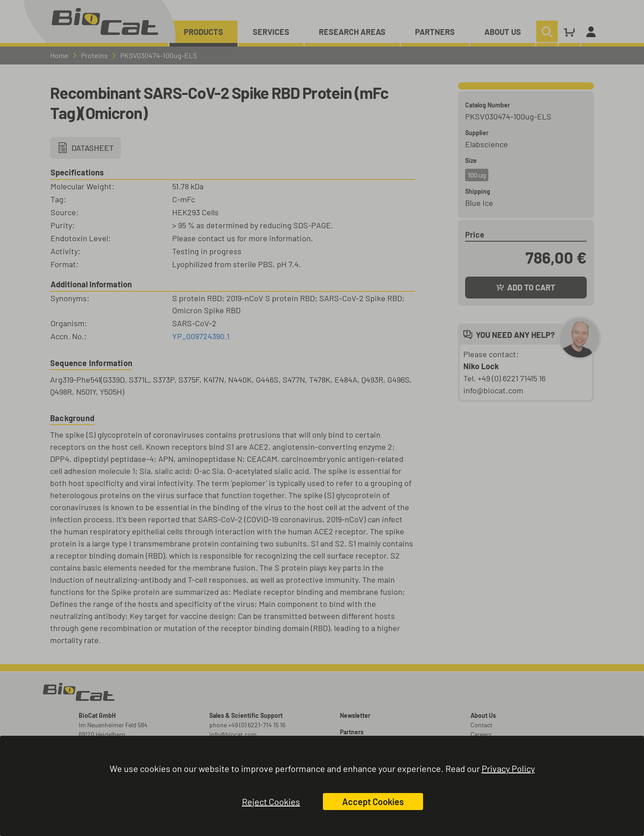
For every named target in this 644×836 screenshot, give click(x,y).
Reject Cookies (271, 802)
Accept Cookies (373, 802)
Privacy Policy (508, 768)
